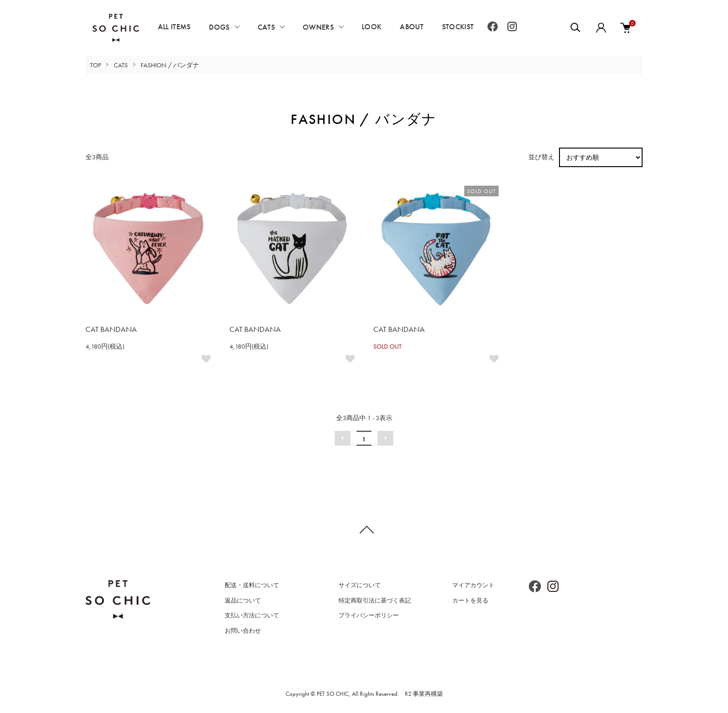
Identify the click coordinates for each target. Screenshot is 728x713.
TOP (95, 65)
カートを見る (470, 600)
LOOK (371, 27)
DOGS (219, 27)
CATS (266, 27)
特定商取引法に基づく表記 (375, 600)
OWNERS (318, 27)
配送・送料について (252, 585)
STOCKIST (458, 27)
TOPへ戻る (364, 529)
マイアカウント (473, 585)
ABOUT (412, 27)
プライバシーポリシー (369, 615)
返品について (243, 600)
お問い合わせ (243, 631)
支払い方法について (252, 615)
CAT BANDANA (111, 329)
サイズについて (360, 585)
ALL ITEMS (174, 27)
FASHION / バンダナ (170, 65)
